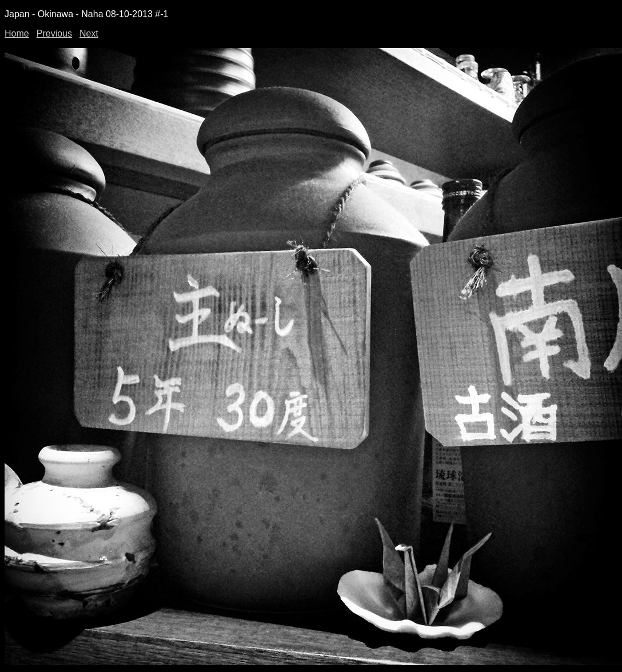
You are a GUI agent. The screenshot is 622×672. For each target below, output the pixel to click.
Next (89, 33)
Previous (54, 33)
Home (17, 33)
